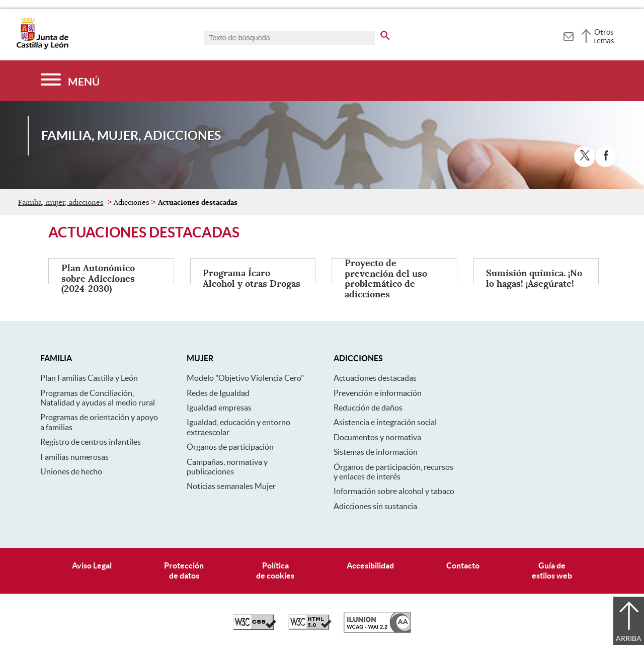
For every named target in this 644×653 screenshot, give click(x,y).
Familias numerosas (74, 457)
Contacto (463, 565)
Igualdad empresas (219, 407)
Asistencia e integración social (385, 422)
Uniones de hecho (71, 471)
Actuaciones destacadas (375, 378)
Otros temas (604, 36)
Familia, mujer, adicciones (61, 202)
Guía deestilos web (552, 570)
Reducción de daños (368, 407)
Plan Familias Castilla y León (89, 378)
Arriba (629, 638)
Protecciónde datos (184, 570)
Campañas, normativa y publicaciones (227, 467)
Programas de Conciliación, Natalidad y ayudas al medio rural (98, 398)
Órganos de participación (230, 447)
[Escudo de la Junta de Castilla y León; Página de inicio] (42, 47)
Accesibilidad (370, 565)
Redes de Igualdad (218, 393)
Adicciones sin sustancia (375, 506)
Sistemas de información (376, 452)
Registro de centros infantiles (91, 442)
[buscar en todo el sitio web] (385, 34)
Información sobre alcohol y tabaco (394, 491)
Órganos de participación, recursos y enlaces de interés (393, 472)
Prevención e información (378, 393)
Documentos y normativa (377, 437)
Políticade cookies (275, 570)
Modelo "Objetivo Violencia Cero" (245, 378)
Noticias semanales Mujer (231, 486)
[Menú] (70, 81)
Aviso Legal (92, 565)
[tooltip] (568, 35)
